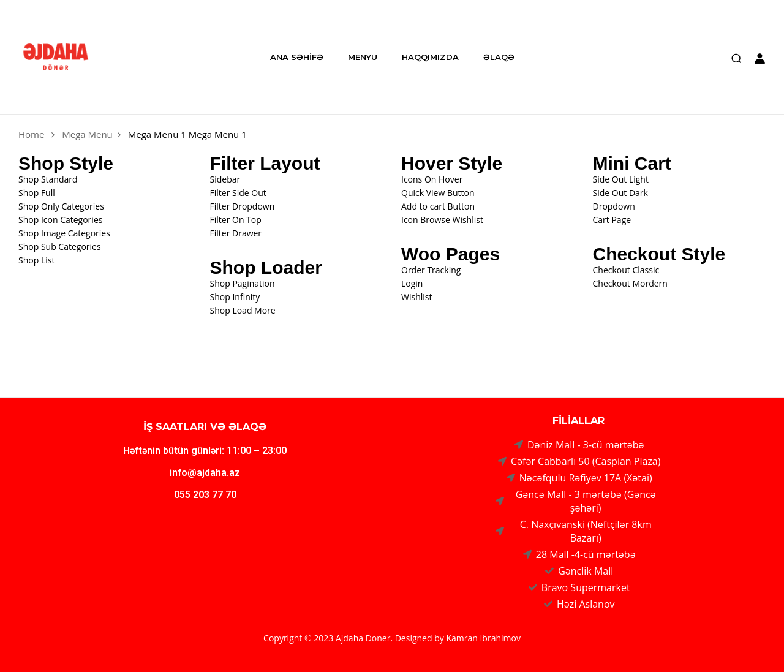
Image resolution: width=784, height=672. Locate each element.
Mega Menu (87, 134)
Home (31, 134)
